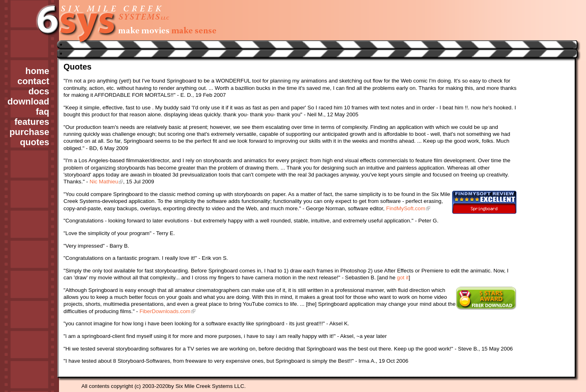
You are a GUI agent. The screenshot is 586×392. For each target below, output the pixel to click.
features (32, 122)
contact (33, 81)
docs (39, 91)
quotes (35, 142)
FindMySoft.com (406, 208)
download (28, 101)
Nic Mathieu (104, 182)
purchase (29, 132)
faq (43, 112)
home (37, 71)
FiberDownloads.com (165, 311)
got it (403, 278)
